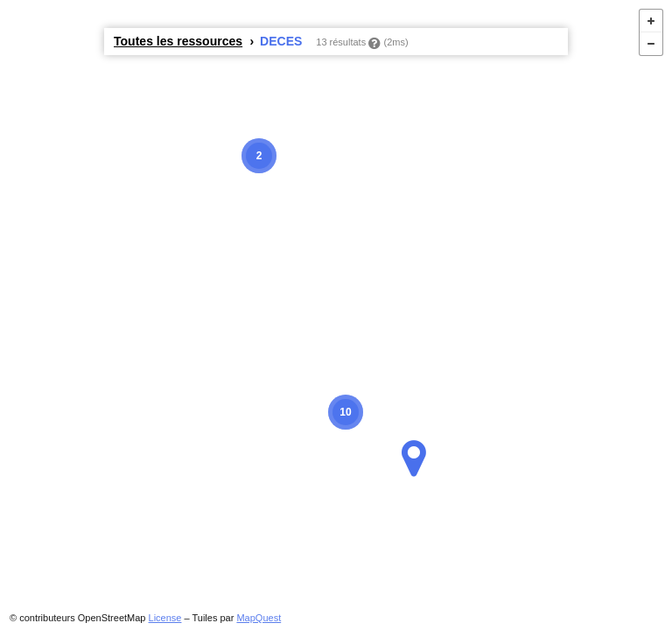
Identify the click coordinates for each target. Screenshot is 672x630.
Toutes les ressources (178, 41)
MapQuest (259, 618)
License (165, 618)
